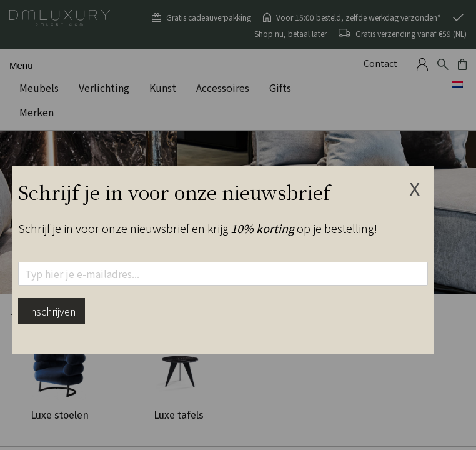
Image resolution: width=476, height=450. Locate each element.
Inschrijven (52, 311)
